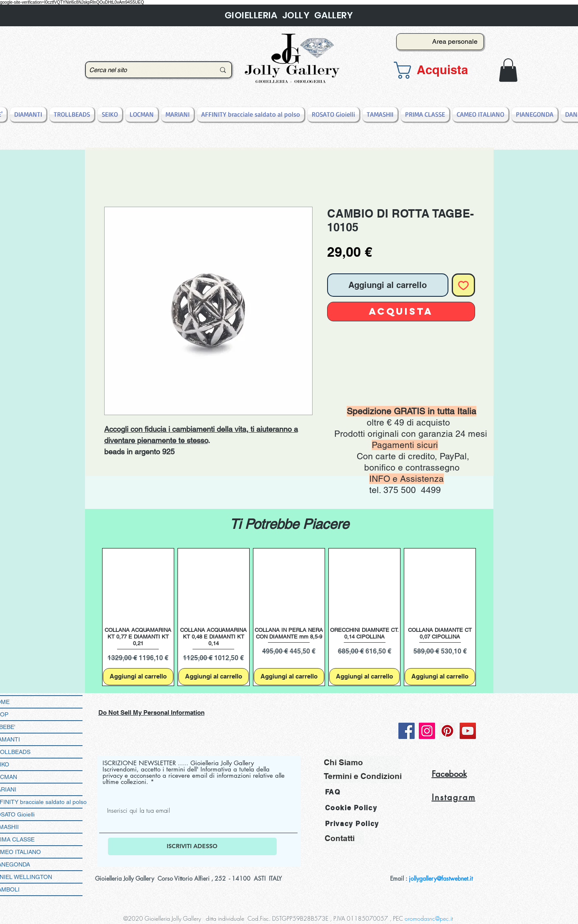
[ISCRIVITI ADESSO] (192, 846)
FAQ (333, 792)
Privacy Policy (352, 824)
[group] (289, 617)
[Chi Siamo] (362, 762)
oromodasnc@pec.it (429, 918)
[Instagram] (427, 731)
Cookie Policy (351, 808)
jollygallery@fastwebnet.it (441, 878)
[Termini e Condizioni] (363, 776)
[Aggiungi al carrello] (138, 677)
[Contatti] (344, 838)
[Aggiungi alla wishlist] (463, 285)
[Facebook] (407, 731)
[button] (438, 70)
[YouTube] (468, 731)
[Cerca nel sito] (146, 70)
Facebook (449, 774)
